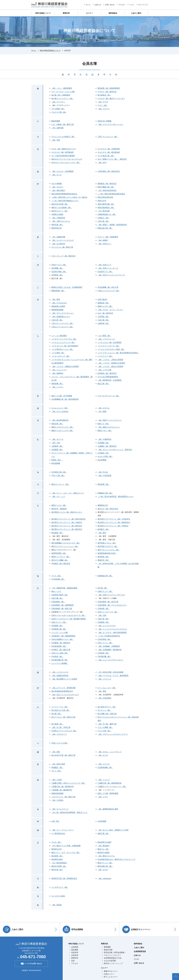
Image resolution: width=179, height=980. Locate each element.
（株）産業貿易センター (61, 317)
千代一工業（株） (58, 475)
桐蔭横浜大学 (103, 505)
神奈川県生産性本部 (105, 197)
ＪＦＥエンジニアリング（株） (63, 342)
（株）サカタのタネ (59, 303)
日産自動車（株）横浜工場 (62, 609)
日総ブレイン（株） (59, 622)
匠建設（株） (57, 460)
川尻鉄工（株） (104, 218)
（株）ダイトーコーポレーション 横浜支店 (115, 450)
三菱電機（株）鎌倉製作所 (62, 790)
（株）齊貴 (56, 299)
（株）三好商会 (57, 800)
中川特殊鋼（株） (58, 579)
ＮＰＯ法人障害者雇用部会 (108, 377)
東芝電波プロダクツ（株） (108, 546)
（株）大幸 (56, 443)
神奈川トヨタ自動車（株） (62, 208)
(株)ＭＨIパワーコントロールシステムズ (67, 159)
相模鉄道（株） (104, 303)
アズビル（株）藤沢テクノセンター (111, 98)
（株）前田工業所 (58, 764)
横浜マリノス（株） (105, 863)
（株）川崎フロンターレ (61, 221)
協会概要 (75, 950)
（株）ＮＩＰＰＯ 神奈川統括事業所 (112, 632)
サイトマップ (143, 5)
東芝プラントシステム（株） (109, 550)
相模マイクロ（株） (105, 306)
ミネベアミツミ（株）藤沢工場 (63, 797)
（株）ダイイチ (57, 439)
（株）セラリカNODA (60, 411)
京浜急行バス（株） (105, 272)
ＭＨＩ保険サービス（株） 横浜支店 (112, 159)
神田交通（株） (57, 225)
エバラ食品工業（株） (106, 156)
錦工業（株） (103, 588)
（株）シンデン (57, 387)
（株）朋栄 (56, 752)
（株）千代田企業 (104, 475)
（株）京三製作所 (58, 244)
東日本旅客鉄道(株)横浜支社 (62, 691)
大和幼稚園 (102, 821)
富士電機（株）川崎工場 (107, 714)
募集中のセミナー (111, 971)
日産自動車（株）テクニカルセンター (112, 605)
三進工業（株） (57, 320)
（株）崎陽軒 (103, 240)
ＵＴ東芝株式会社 (58, 833)
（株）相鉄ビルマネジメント (109, 427)
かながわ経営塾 (110, 961)
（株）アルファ (104, 109)
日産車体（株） (104, 609)
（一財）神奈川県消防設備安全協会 (111, 194)
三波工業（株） (104, 320)
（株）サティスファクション (63, 313)
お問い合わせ (110, 5)
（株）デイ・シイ (58, 497)
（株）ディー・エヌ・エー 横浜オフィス (68, 493)
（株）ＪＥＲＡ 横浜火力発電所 (110, 366)
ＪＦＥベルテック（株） (61, 356)
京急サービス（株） (59, 265)
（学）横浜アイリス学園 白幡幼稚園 (66, 846)
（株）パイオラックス (60, 672)
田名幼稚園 (56, 463)
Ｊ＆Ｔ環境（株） (104, 336)
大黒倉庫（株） (57, 446)
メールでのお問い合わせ (31, 963)
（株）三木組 (57, 780)
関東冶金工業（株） (105, 228)
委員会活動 (108, 950)
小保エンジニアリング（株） (109, 291)
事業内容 (66, 13)
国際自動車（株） (58, 291)
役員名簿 (75, 952)
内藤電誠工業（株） (105, 576)
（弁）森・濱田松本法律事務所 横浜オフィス (69, 812)
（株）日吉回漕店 (104, 698)
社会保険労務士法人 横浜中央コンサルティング (116, 859)
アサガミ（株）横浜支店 (107, 92)
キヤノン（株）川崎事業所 (108, 237)
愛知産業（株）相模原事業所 (109, 88)
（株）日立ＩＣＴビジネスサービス (65, 695)
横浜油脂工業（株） (105, 866)
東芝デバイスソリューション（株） (65, 546)
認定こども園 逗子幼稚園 (62, 396)
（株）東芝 (102, 533)
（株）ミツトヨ (104, 780)
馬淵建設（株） (57, 767)
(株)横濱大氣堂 (57, 859)
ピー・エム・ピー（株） (107, 688)
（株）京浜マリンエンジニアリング (111, 275)
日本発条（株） (57, 656)
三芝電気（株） (104, 317)
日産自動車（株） (58, 602)
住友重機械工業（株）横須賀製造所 (65, 399)
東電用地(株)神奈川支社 (107, 553)
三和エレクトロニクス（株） (63, 327)
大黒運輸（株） (104, 443)
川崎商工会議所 (57, 214)
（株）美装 (102, 691)
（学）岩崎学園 (57, 128)
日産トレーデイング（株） (108, 612)
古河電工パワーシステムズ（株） (64, 731)
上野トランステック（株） (108, 137)
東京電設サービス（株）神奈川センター (67, 512)
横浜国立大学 (57, 849)
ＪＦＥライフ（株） (105, 356)
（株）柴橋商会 (57, 373)
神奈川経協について (43, 13)
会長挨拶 (75, 947)
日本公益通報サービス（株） (63, 639)
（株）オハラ (57, 175)
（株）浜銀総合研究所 (60, 676)
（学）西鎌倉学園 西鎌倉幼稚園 (64, 588)
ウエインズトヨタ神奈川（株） (63, 137)
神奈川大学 (102, 201)
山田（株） (56, 821)
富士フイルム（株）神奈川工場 (63, 717)
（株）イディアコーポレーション (110, 124)
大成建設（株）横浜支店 (107, 446)
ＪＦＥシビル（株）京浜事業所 (110, 342)
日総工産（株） (104, 619)
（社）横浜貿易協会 (59, 863)
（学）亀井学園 (104, 211)
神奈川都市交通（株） (106, 204)
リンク (132, 5)
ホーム (88, 5)
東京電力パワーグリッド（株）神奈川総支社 (68, 519)
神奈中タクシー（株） (60, 211)
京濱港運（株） (57, 275)
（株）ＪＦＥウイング (106, 339)
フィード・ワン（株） (60, 707)
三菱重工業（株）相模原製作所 (110, 783)
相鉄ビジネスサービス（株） (63, 427)
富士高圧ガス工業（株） (61, 710)
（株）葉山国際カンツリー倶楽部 (64, 679)
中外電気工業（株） (59, 472)
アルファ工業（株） (59, 112)
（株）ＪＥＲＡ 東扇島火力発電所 (111, 363)
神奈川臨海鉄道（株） (106, 208)
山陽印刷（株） (104, 323)
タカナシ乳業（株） (105, 456)
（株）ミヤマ (103, 797)
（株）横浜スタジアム (106, 856)
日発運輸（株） (57, 626)
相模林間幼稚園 (57, 310)
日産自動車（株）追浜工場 (108, 602)
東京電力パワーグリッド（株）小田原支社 (114, 519)
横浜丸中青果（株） (59, 866)
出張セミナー (109, 974)
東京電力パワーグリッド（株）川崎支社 (67, 522)
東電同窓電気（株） (59, 553)
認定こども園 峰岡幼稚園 (108, 793)
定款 (73, 961)
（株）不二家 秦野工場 (107, 724)
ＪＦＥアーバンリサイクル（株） (64, 339)
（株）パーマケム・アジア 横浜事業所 (113, 676)
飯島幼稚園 (56, 121)
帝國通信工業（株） (105, 493)
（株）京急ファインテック (108, 268)
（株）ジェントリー (59, 370)
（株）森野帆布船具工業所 (108, 809)
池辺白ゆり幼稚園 (104, 121)
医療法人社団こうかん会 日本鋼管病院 (67, 287)
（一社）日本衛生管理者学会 (109, 636)
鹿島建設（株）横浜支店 (107, 184)
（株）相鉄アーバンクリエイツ (110, 420)
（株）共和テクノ (104, 244)
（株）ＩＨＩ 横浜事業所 (62, 88)
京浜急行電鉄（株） (59, 272)
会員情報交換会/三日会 (113, 958)
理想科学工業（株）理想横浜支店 (64, 878)
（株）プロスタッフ (59, 734)
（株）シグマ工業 (104, 370)
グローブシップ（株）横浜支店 (63, 256)
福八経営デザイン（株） (107, 707)
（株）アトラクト (58, 102)
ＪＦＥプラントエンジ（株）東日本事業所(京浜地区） (118, 353)
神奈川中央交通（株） (60, 204)
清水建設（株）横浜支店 (107, 373)
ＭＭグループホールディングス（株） (66, 163)
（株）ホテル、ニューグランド (110, 752)
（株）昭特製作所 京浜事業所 (110, 380)
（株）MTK (102, 163)
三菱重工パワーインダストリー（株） (112, 787)
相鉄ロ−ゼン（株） (105, 431)
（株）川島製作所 (58, 218)
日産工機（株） (57, 598)
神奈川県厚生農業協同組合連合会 (64, 194)
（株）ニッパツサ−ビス (107, 626)
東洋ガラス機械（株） (60, 560)
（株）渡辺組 (57, 905)
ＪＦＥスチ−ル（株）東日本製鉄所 (65, 346)
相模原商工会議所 (58, 306)
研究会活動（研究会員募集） (115, 952)
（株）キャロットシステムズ (63, 240)
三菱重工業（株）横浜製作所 (63, 787)
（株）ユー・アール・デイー (63, 830)
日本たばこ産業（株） (60, 653)
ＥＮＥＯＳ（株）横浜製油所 (109, 152)
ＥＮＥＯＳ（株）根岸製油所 (63, 152)
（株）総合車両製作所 (60, 420)
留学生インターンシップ (113, 963)
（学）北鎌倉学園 (58, 237)
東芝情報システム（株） (107, 543)
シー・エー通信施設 (59, 336)
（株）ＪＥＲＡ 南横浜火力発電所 (65, 366)
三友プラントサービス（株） (63, 323)
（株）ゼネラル (104, 408)
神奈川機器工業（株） (106, 187)
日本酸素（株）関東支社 (61, 643)
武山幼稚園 (102, 460)
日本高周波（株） (104, 639)
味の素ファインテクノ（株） (63, 98)
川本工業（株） (104, 221)
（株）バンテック (104, 679)
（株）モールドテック (60, 809)
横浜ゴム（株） (104, 849)
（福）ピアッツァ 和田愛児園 (63, 688)
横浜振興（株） (57, 856)
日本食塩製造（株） (59, 646)
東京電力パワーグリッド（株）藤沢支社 (67, 529)
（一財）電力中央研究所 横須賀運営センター (116, 497)
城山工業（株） (104, 384)
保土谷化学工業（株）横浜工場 (63, 755)
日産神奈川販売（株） (60, 595)
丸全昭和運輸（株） (105, 767)
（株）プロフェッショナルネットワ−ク (113, 734)
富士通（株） (57, 714)
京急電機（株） (57, 268)
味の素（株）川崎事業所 (61, 95)
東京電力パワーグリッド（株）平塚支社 (113, 526)
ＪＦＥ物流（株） (58, 353)
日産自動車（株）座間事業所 (63, 605)
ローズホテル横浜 (58, 896)
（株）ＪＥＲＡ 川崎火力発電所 (110, 360)
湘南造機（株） (57, 384)
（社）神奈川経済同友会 (107, 190)
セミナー (89, 13)
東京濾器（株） (57, 533)
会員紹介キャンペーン (136, 929)
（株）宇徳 (56, 140)
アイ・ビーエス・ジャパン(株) (63, 92)
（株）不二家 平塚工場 (61, 727)
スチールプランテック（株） (109, 396)
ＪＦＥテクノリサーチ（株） (109, 346)
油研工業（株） (104, 833)
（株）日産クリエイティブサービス (111, 595)
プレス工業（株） (104, 731)
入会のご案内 (136, 13)
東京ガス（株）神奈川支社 (108, 509)
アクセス (122, 5)
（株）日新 (102, 615)
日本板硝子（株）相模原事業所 (63, 636)
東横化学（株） (104, 560)
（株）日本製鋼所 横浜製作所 (110, 650)
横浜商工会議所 (104, 853)
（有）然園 (102, 411)
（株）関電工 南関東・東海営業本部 (112, 225)
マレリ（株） (57, 771)
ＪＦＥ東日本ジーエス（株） (63, 349)
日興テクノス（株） (105, 591)
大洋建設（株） (104, 453)
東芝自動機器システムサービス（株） (66, 543)
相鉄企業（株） (57, 424)
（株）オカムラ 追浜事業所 (63, 171)
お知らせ (98, 5)
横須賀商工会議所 (104, 842)
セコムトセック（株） (60, 408)
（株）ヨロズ (103, 870)
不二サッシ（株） (104, 710)
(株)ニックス (56, 591)
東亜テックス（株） (59, 505)
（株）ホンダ (103, 755)
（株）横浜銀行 (104, 846)
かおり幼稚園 (57, 184)
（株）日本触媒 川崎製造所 (109, 646)
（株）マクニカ (104, 764)
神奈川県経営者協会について (50, 50)
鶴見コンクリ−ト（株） (60, 484)
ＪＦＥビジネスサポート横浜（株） (111, 349)
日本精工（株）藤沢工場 (61, 650)
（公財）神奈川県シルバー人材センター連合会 (69, 197)
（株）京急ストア (104, 265)
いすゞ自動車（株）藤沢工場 (63, 124)
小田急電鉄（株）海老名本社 (109, 171)
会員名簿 (75, 955)
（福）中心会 (103, 472)
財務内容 (75, 958)
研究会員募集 (73, 929)
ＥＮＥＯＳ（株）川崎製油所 (109, 149)
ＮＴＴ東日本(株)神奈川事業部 (63, 156)
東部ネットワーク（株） (61, 557)
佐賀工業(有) (102, 299)
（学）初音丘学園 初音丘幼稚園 (110, 672)
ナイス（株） (57, 576)
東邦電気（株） (104, 557)
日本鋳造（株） (104, 653)
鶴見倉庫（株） (104, 484)
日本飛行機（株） (104, 656)
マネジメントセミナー (112, 955)
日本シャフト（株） (105, 643)
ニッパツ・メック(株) (60, 632)
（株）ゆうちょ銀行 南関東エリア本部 (113, 830)
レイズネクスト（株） (60, 887)
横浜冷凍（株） (57, 870)
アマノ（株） (103, 105)
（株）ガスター (57, 187)
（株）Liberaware (104, 878)
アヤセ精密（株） (58, 109)
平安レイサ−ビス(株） (60, 743)
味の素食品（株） (104, 95)
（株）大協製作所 (104, 439)
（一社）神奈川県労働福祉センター (65, 201)
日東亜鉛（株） (104, 622)
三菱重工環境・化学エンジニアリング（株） (68, 783)
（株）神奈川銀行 (58, 190)
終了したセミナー (111, 977)
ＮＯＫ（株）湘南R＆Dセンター (64, 149)
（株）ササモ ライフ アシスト (110, 310)
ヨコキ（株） (57, 842)
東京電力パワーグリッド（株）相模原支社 (114, 522)
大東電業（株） (57, 450)
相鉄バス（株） (104, 424)
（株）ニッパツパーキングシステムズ (112, 629)
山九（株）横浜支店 (105, 313)
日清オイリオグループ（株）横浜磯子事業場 (68, 619)
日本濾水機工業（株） (60, 660)
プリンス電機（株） (105, 727)
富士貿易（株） (57, 724)
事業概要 (107, 947)
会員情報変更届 (140, 951)
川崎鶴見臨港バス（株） (107, 214)
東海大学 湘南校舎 (59, 509)
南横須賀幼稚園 (57, 793)
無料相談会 (113, 13)
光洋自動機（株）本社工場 (108, 287)
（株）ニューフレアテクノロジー (110, 660)
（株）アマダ (103, 102)
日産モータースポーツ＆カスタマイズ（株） (68, 615)
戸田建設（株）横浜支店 (61, 564)
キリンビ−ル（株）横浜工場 (62, 247)
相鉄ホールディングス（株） (63, 431)
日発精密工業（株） (59, 629)
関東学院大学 (57, 228)
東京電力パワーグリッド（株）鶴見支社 (67, 526)
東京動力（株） (104, 529)
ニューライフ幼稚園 (60, 663)
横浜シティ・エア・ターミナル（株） (66, 853)
